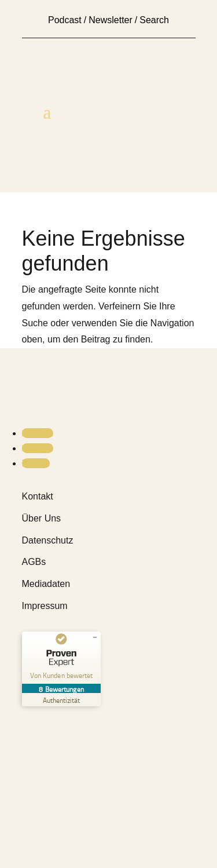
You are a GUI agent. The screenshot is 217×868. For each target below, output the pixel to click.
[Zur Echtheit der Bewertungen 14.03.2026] (61, 700)
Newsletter (111, 20)
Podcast (65, 20)
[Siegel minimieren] (95, 637)
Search (154, 20)
